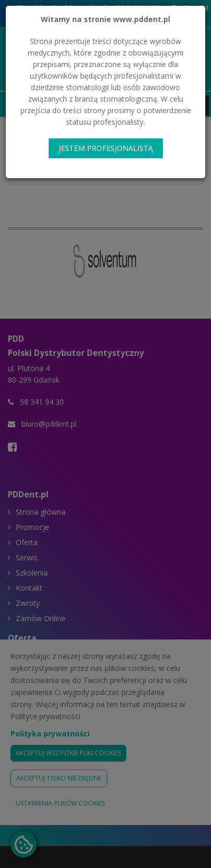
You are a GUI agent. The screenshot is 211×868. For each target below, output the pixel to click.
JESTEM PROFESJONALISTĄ (106, 148)
